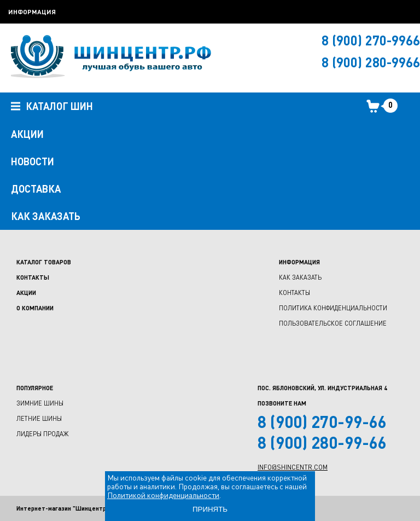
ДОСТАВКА (36, 189)
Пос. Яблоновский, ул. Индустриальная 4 (322, 388)
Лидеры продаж (42, 434)
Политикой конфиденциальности (163, 495)
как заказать (46, 216)
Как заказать (300, 277)
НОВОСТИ (33, 161)
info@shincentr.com (293, 467)
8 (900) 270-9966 (371, 40)
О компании (35, 308)
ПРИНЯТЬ (210, 509)
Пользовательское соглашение (333, 323)
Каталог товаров (44, 262)
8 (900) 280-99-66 (322, 442)
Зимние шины (40, 403)
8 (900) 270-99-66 (322, 421)
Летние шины (39, 418)
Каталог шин (52, 107)
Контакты (33, 277)
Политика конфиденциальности (333, 308)
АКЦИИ (27, 134)
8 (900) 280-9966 (371, 62)
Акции (26, 293)
